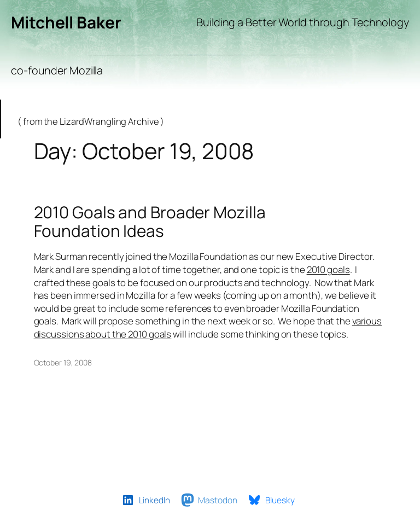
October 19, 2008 (63, 362)
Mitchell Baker (66, 22)
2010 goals (328, 269)
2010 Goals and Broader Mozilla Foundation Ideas (150, 221)
